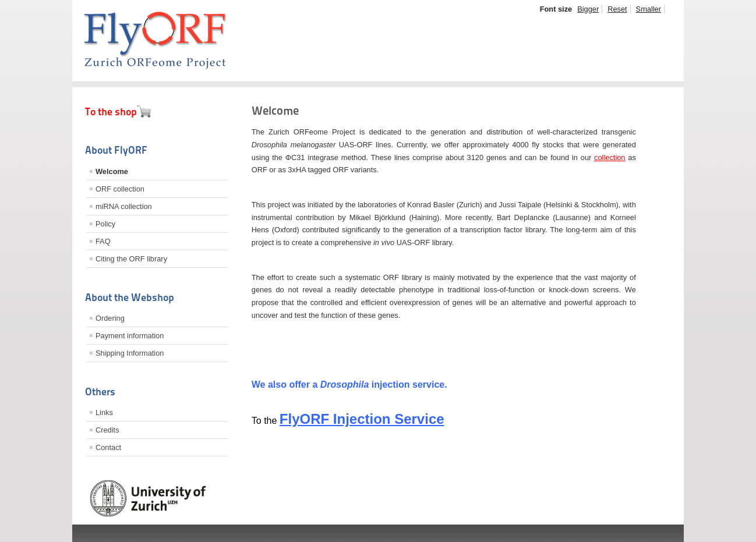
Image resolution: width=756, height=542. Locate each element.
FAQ (103, 241)
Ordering (110, 318)
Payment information (130, 336)
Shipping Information (130, 353)
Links (104, 412)
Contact (108, 447)
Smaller (649, 9)
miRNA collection (124, 206)
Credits (107, 430)
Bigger (588, 9)
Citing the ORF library (131, 259)
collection (610, 157)
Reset (617, 9)
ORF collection (120, 189)
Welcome (112, 171)
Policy (105, 224)
